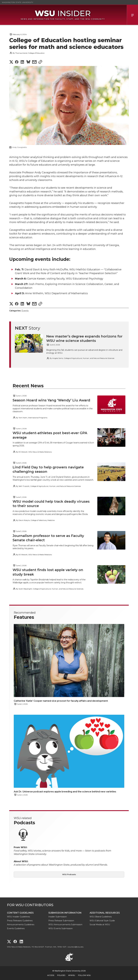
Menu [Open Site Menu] (132, 15)
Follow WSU (84, 975)
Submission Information (65, 913)
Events (25, 311)
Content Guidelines (20, 913)
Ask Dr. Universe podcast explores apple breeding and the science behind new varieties (65, 792)
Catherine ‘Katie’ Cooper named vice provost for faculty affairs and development (61, 701)
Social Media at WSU (100, 925)
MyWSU (72, 975)
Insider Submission (58, 917)
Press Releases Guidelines (20, 921)
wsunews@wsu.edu (76, 947)
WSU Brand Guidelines (101, 917)
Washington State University (18, 2)
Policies (61, 975)
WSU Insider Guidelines (18, 917)
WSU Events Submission (61, 928)
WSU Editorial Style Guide (102, 921)
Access (51, 975)
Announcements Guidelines (21, 925)
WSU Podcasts (69, 874)
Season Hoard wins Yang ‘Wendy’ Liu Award (51, 400)
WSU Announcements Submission (65, 925)
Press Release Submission (61, 921)
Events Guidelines (16, 928)
